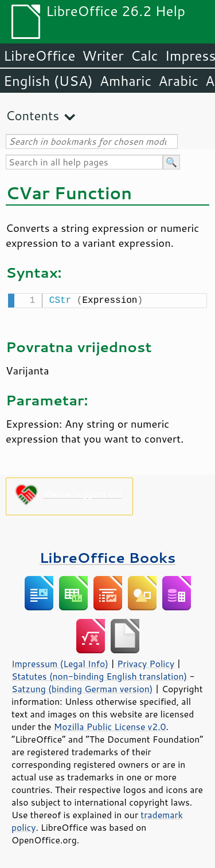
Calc (144, 56)
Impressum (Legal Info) (60, 662)
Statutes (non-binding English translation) (99, 675)
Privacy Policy (146, 662)
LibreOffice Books (108, 556)
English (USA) (48, 81)
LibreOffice (39, 56)
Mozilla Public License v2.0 (110, 725)
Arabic (178, 81)
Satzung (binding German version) (82, 688)
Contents (32, 115)
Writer (103, 56)
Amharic (126, 81)
